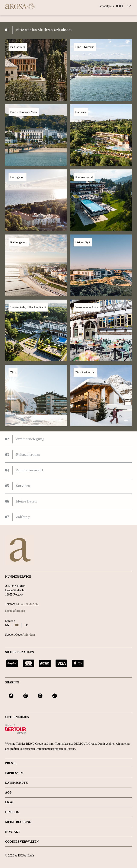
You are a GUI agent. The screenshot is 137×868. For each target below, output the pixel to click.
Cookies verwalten (22, 842)
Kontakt (13, 832)
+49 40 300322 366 (27, 604)
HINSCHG (12, 812)
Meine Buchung (18, 822)
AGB (8, 793)
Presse (11, 763)
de (17, 625)
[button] (36, 70)
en (7, 625)
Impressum (14, 773)
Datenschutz (16, 783)
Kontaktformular (15, 611)
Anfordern (29, 635)
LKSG (9, 802)
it (26, 625)
